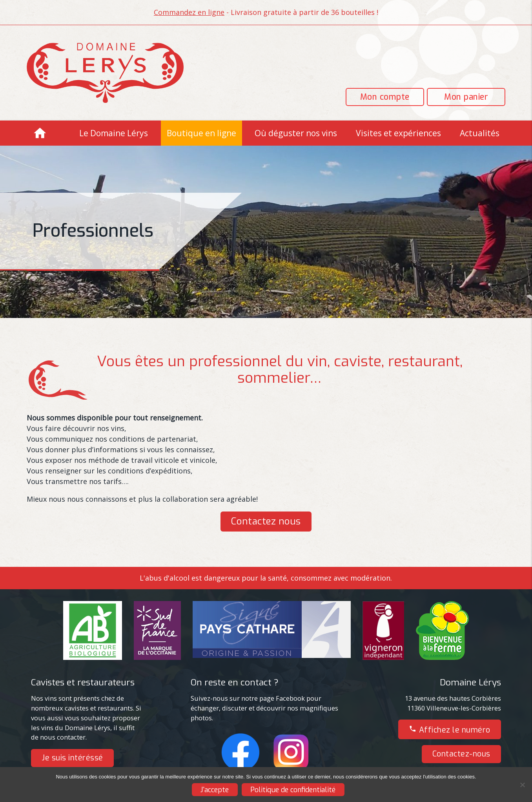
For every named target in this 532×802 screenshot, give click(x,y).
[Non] (522, 785)
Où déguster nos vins (296, 133)
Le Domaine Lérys (114, 133)
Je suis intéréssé (72, 758)
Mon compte (385, 97)
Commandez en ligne (189, 12)
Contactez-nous (461, 754)
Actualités (480, 133)
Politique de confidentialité (293, 790)
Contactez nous (266, 521)
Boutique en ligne (201, 133)
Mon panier (466, 97)
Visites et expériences (398, 133)
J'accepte (215, 790)
